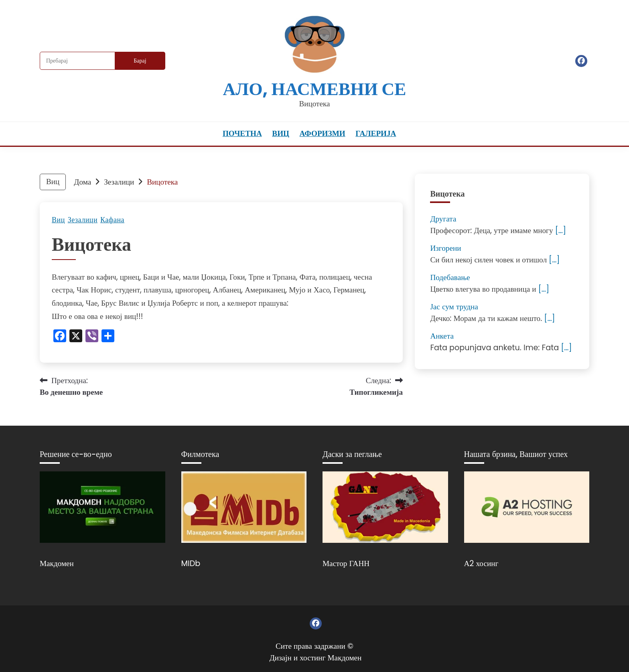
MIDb (191, 563)
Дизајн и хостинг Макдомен (316, 658)
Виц (281, 133)
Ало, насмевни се (314, 89)
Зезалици (83, 220)
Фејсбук (581, 61)
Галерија (376, 133)
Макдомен (57, 563)
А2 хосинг (481, 563)
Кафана (112, 220)
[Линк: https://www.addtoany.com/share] (108, 337)
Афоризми (323, 133)
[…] (561, 230)
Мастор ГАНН (346, 563)
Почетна (242, 133)
